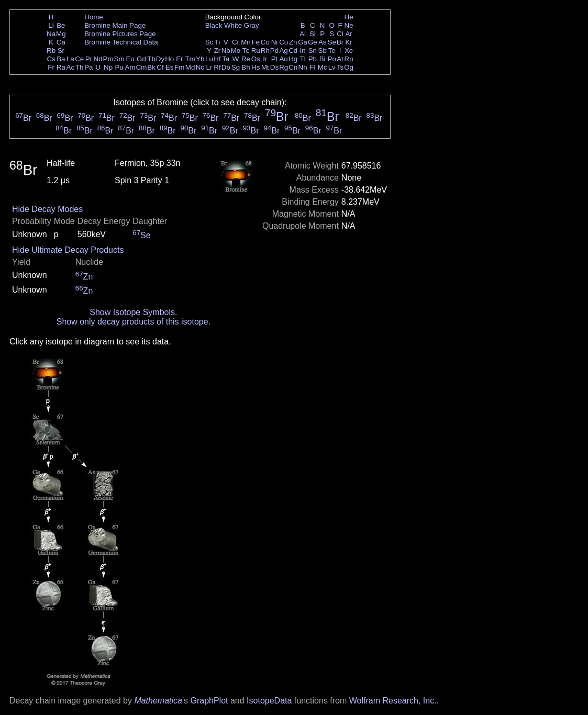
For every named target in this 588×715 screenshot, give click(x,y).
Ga (303, 42)
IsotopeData (269, 701)
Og (349, 67)
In (303, 51)
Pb (313, 59)
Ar (348, 34)
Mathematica (158, 701)
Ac (71, 67)
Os (256, 59)
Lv (332, 67)
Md (190, 67)
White (233, 25)
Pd (274, 51)
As (323, 42)
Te (332, 51)
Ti (218, 42)
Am (130, 67)
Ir (265, 59)
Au (283, 59)
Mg (61, 34)
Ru (256, 51)
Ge (313, 42)
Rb (51, 51)
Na (51, 34)
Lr (209, 67)
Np (108, 67)
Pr (89, 59)
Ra (61, 67)
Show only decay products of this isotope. (134, 322)
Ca (61, 42)
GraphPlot (209, 701)
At (340, 59)
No (200, 67)
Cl (340, 34)
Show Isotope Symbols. (133, 312)
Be (61, 25)
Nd (98, 59)
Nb (226, 51)
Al (303, 34)
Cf (160, 67)
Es (170, 67)
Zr (218, 51)
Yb (200, 59)
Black (214, 25)
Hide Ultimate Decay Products (68, 250)
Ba (61, 59)
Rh (265, 51)
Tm (190, 59)
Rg (284, 67)
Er (179, 59)
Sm (119, 59)
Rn (349, 59)
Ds (274, 67)
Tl (303, 59)
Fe (256, 42)
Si (313, 34)
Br (340, 42)
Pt (275, 59)
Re (246, 59)
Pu (119, 67)
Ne (349, 25)
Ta (226, 59)
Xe (349, 51)
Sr (61, 51)
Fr (51, 67)
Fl (312, 67)
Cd (293, 51)
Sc (209, 42)
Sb (323, 51)
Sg (236, 67)
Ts (340, 67)
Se (332, 42)
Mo (236, 51)
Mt (265, 67)
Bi (323, 59)
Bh (246, 67)
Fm (179, 67)
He (349, 17)
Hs (256, 67)
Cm (142, 67)
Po (332, 59)
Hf (217, 59)
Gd (141, 59)
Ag (283, 51)
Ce (79, 59)
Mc (323, 67)
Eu (130, 59)
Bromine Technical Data (121, 42)
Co (265, 42)
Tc (246, 51)
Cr (236, 42)
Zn (293, 42)
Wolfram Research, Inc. (393, 701)
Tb (151, 59)
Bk (151, 67)
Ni (275, 42)
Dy (160, 59)
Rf (217, 67)
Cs (51, 59)
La (70, 59)
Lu (209, 59)
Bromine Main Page (115, 25)
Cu (284, 42)
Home (94, 17)
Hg (293, 59)
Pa (88, 67)
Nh (303, 67)
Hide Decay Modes (47, 209)
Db (226, 67)
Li (51, 25)
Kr (348, 42)
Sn (313, 51)
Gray (252, 25)
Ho (169, 59)
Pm (108, 59)
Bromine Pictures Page (120, 34)
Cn (293, 67)
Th (80, 67)
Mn (246, 42)
